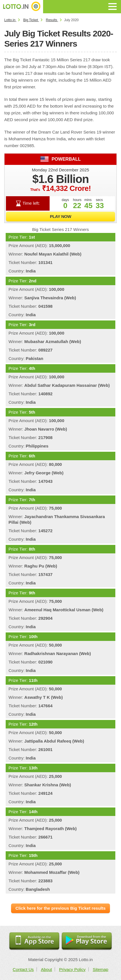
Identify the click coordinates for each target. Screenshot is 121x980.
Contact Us (23, 969)
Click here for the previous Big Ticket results (60, 908)
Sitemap (100, 969)
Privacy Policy (72, 969)
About (46, 969)
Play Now (60, 216)
